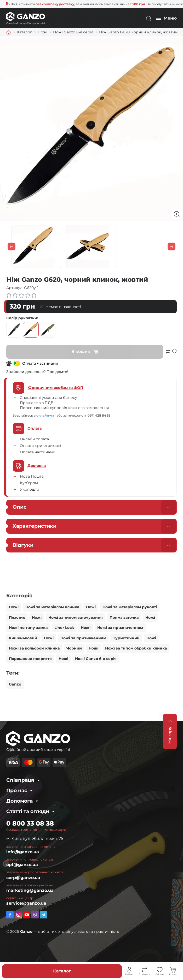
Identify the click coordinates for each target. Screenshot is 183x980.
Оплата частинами (40, 363)
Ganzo (15, 684)
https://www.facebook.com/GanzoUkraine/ (10, 915)
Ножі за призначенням (120, 628)
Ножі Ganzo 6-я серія (96, 659)
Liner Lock (64, 628)
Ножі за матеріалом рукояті (130, 607)
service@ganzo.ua (26, 903)
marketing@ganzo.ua (30, 890)
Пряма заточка (124, 617)
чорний (14, 330)
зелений (48, 330)
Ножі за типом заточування (76, 617)
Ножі (14, 607)
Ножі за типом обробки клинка (136, 648)
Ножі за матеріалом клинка (52, 607)
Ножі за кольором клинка (34, 648)
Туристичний (126, 638)
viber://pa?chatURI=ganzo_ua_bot (35, 915)
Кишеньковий (23, 638)
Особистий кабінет (129, 970)
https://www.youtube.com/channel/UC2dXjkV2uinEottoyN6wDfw (27, 915)
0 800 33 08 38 (30, 823)
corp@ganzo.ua (23, 878)
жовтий (31, 330)
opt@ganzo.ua (22, 865)
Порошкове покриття (30, 659)
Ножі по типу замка (28, 628)
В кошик (81, 351)
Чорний (74, 648)
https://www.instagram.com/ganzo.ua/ (18, 915)
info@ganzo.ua (23, 852)
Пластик (17, 617)
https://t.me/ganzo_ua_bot (43, 915)
